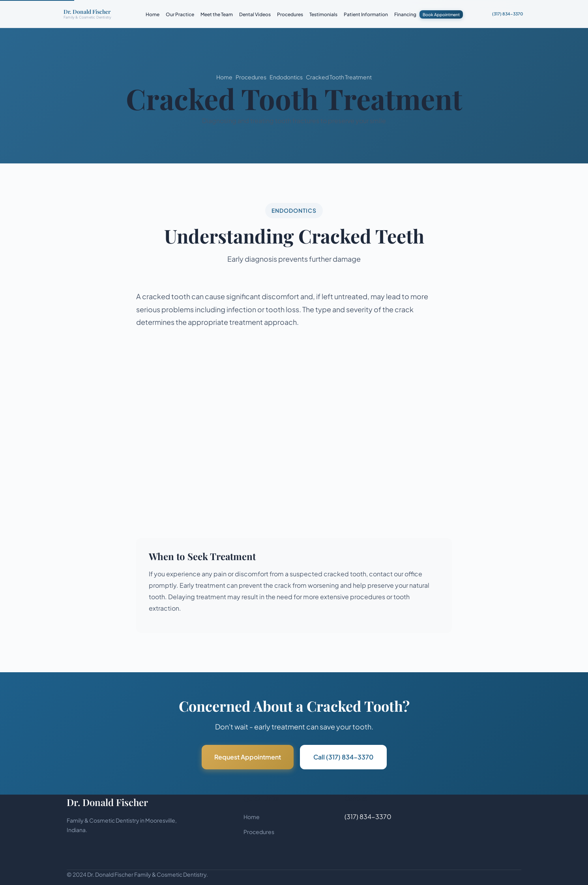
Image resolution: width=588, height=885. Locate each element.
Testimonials (323, 14)
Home (153, 14)
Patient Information (366, 14)
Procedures (290, 14)
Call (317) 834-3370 (343, 757)
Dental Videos (255, 14)
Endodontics (286, 77)
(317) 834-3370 (507, 14)
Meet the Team (217, 14)
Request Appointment (248, 757)
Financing (405, 14)
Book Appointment (441, 14)
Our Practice (180, 14)
